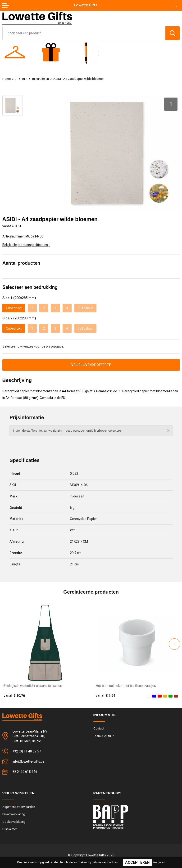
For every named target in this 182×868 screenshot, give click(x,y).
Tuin (25, 79)
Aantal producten (21, 263)
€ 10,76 (14, 696)
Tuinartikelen (40, 79)
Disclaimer (10, 829)
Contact (99, 728)
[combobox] (84, 33)
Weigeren (159, 862)
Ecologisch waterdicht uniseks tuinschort (33, 686)
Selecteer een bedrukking (30, 287)
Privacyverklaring (14, 814)
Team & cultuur (103, 736)
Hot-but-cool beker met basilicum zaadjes (126, 686)
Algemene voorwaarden (19, 807)
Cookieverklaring (14, 822)
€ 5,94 (105, 696)
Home (7, 79)
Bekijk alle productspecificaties (26, 245)
